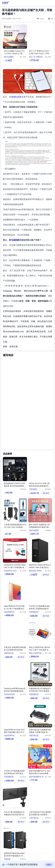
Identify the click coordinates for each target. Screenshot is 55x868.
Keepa (8, 127)
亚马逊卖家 (14, 240)
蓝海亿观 (14, 347)
